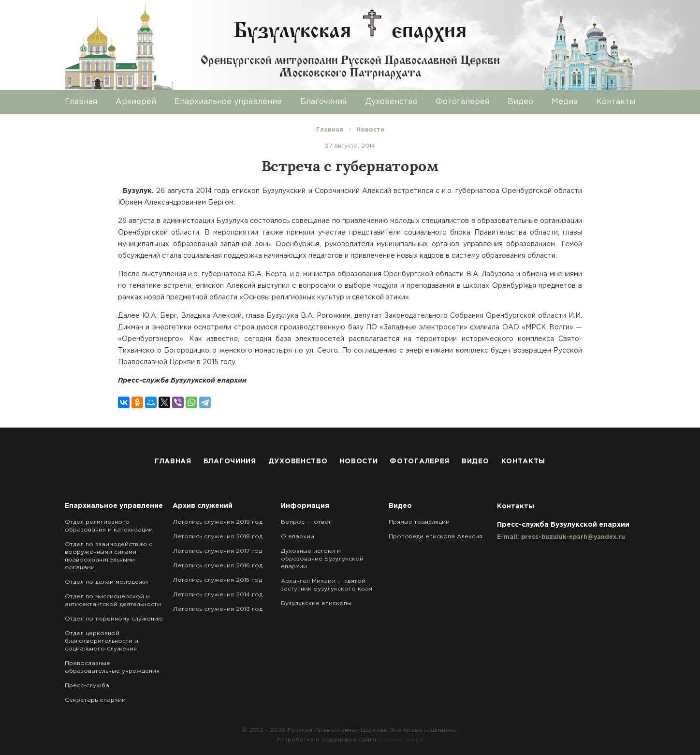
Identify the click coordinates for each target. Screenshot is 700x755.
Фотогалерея (462, 102)
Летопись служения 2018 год (218, 537)
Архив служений (203, 506)
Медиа (565, 102)
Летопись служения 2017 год (217, 551)
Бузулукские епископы (316, 603)
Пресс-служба (87, 686)
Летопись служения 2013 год (218, 609)
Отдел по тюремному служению (114, 619)
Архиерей (136, 102)
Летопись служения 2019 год (218, 522)
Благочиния (323, 102)
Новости (358, 461)
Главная (81, 102)
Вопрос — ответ (306, 522)
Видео (520, 102)
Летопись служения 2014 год (218, 595)
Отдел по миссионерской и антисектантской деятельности (113, 600)
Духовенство (391, 102)
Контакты (616, 102)
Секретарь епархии (95, 700)
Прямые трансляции (419, 522)
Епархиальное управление (228, 102)
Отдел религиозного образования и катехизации (109, 526)
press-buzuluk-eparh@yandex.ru (573, 537)
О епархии (298, 537)
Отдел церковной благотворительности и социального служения (102, 641)
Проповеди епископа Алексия (436, 537)
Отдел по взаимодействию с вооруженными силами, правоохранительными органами (109, 556)
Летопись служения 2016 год (218, 566)
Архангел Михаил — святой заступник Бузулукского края (327, 585)
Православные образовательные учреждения (112, 667)
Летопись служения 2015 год (217, 580)
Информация (305, 506)
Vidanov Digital (401, 740)
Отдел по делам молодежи (106, 582)
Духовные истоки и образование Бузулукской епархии (322, 559)
